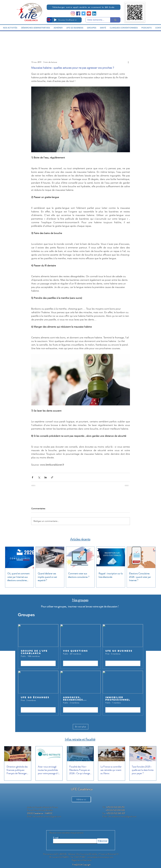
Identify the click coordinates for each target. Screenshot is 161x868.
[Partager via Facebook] (32, 477)
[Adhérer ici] (81, 799)
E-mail (56, 838)
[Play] (55, 20)
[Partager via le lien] (52, 477)
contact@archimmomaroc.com (100, 857)
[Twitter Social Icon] (84, 13)
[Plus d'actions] (128, 62)
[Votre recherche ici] (96, 20)
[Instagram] (73, 13)
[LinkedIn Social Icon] (94, 13)
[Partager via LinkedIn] (46, 477)
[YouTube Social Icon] (89, 13)
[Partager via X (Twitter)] (39, 477)
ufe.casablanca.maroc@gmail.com (47, 816)
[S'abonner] (103, 841)
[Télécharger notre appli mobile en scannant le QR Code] (84, 7)
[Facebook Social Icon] (78, 13)
